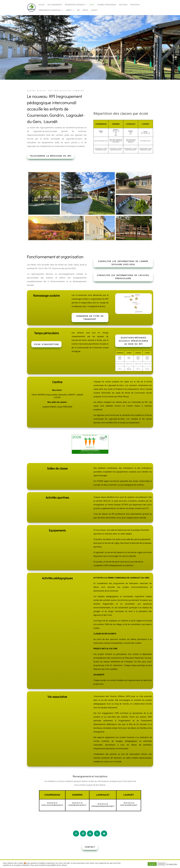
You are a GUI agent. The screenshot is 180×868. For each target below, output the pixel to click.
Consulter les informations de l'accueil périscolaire (123, 277)
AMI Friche (123, 5)
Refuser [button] (161, 864)
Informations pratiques (75, 5)
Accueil (42, 5)
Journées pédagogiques (107, 5)
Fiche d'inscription (46, 344)
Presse (85, 10)
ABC (78, 10)
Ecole (92, 5)
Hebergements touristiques (50, 10)
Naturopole (135, 5)
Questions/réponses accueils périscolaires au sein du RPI (134, 341)
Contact (94, 10)
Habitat (69, 10)
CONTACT (90, 847)
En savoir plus (172, 864)
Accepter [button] (152, 864)
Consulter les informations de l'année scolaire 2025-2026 (123, 263)
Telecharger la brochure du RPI (51, 156)
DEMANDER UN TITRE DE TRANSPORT (90, 318)
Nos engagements (55, 5)
